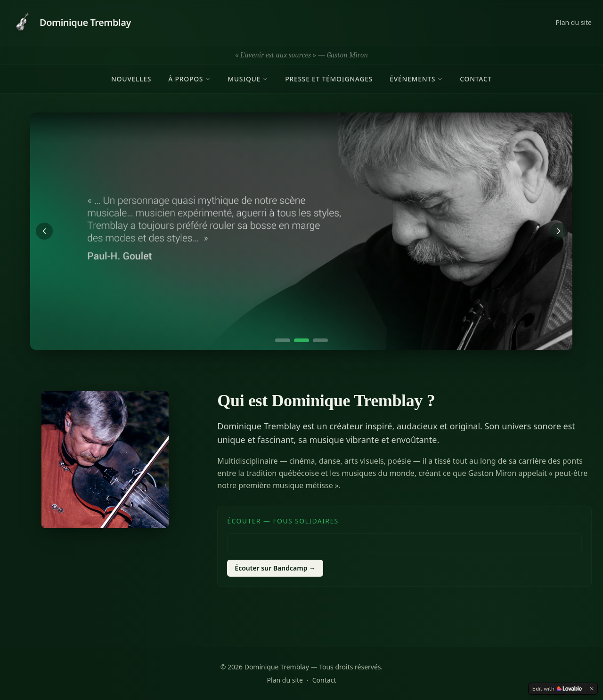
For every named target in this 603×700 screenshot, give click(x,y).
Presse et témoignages (329, 79)
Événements (416, 79)
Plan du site (574, 22)
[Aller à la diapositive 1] (283, 340)
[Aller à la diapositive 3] (320, 340)
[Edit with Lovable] (557, 689)
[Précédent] (44, 231)
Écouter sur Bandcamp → (275, 568)
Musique (248, 79)
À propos (189, 79)
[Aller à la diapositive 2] (301, 340)
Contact (476, 79)
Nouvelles (131, 79)
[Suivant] (559, 231)
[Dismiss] (592, 689)
